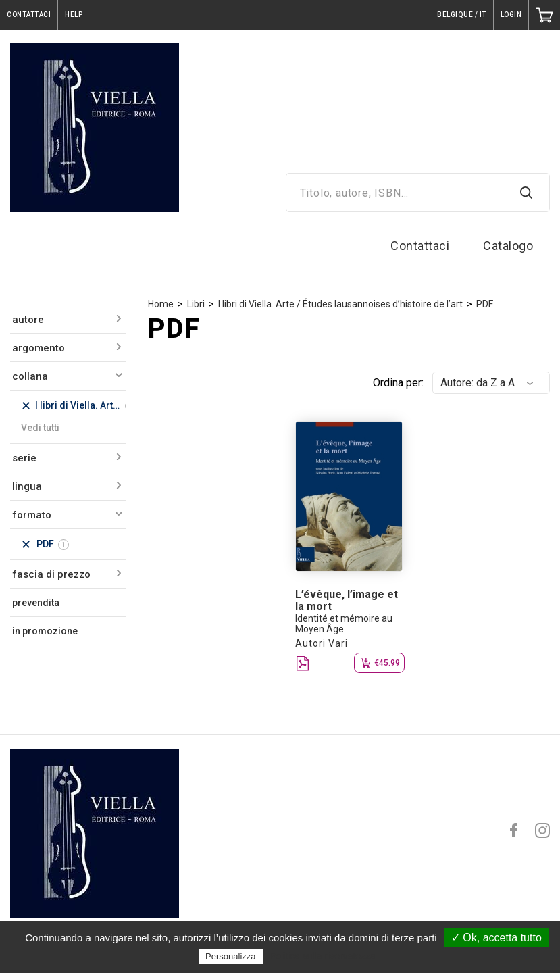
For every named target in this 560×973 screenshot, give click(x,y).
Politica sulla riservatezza (323, 956)
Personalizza (230, 956)
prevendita (36, 603)
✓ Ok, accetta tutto (497, 938)
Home (161, 304)
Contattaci (420, 246)
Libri (196, 304)
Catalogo (508, 246)
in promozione (45, 631)
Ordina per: (398, 383)
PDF (485, 304)
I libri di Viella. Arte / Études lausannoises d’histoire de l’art (340, 304)
